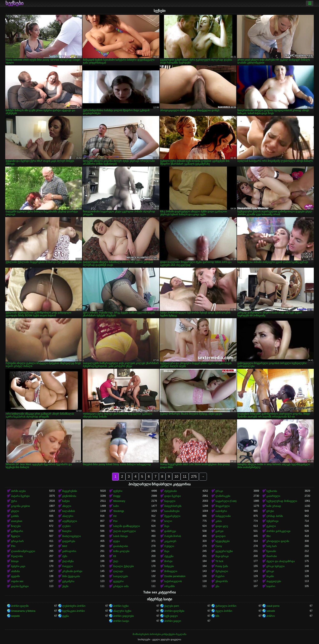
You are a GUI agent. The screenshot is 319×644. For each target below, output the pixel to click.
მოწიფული (171, 571)
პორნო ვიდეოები (123, 616)
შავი (167, 526)
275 (194, 477)
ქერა (14, 501)
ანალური (68, 516)
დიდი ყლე (222, 526)
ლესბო (66, 526)
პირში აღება (18, 491)
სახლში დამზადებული (126, 526)
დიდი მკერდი (173, 496)
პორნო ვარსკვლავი (278, 531)
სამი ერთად (274, 506)
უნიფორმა (222, 581)
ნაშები (66, 501)
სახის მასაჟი (120, 536)
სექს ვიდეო (171, 616)
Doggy (117, 496)
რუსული (169, 546)
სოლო (168, 521)
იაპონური (221, 511)
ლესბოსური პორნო (74, 606)
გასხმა (15, 516)
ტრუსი (270, 511)
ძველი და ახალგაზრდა (281, 561)
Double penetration (175, 576)
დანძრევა (170, 531)
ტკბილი (271, 526)
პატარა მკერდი (20, 496)
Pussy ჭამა (222, 566)
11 (185, 477)
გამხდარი (17, 531)
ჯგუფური (118, 581)
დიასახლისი (121, 546)
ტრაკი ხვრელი (275, 566)
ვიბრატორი (69, 551)
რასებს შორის (173, 536)
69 (115, 556)
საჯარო (271, 586)
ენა (217, 586)
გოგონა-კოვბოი (20, 506)
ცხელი (15, 511)
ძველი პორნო (224, 611)
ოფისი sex (17, 581)
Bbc (269, 536)
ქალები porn (172, 606)
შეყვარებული (172, 516)
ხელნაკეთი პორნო (73, 611)
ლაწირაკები (223, 496)
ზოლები (16, 526)
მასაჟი (15, 561)
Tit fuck (219, 561)
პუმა (65, 556)
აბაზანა (15, 571)
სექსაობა (272, 491)
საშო (116, 506)
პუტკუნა (169, 556)
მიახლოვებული (72, 536)
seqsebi (15, 616)
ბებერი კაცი (18, 566)
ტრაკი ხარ (17, 541)
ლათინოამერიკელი (23, 551)
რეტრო (220, 576)
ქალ (116, 561)
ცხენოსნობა (69, 496)
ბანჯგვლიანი (223, 516)
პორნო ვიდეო (173, 621)
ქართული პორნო (226, 606)
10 (176, 477)
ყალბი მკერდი (20, 586)
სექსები (14, 3)
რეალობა (17, 556)
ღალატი (118, 571)
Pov (115, 521)
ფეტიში (15, 576)
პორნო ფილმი (20, 606)
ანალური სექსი (122, 611)
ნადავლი (170, 501)
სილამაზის (69, 511)
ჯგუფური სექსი (224, 551)
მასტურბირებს (173, 506)
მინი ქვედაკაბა (71, 576)
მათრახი (272, 556)
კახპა (219, 521)
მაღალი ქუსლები (123, 566)
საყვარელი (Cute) (226, 501)
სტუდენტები (223, 541)
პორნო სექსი (121, 606)
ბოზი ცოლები (121, 551)
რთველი (68, 566)
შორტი (168, 561)
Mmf (65, 546)
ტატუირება (69, 541)
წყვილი (16, 536)
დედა (116, 541)
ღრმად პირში (275, 516)
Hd (115, 516)
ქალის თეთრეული (124, 531)
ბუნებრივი (272, 521)
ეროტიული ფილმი (278, 541)
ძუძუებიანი (171, 491)
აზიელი (67, 506)
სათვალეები (121, 576)
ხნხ (217, 616)
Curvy (219, 546)
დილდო (220, 536)
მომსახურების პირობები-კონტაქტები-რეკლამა (159, 634)
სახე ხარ (272, 546)
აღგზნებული (70, 521)
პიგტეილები (274, 581)
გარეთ (220, 531)
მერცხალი (222, 571)
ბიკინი (270, 576)
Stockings (119, 511)
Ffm (13, 546)
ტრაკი (219, 491)
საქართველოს (173, 581)
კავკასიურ (170, 541)
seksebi (271, 611)
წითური (67, 531)
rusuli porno (273, 606)
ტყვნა (66, 616)
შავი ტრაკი (222, 556)
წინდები (169, 566)
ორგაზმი (170, 586)
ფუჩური (118, 491)
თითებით (17, 521)
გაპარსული (273, 496)
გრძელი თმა (121, 586)
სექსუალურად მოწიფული (282, 501)
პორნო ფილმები (174, 611)
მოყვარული (223, 506)
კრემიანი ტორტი (72, 571)
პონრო (271, 616)
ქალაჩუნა (68, 561)
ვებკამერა (68, 581)
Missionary (119, 501)
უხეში (65, 586)
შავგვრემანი (70, 491)
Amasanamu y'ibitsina (23, 611)
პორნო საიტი (121, 621)
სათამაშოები (172, 511)
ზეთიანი (271, 551)
